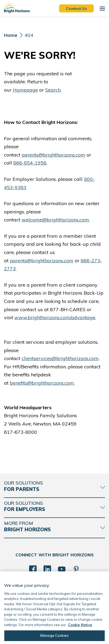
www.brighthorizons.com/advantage (55, 317)
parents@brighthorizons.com (53, 155)
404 (29, 35)
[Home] (11, 37)
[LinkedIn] (47, 569)
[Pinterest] (76, 569)
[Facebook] (33, 569)
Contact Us (76, 8)
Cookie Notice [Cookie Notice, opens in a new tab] (80, 625)
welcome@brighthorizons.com (55, 220)
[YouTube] (62, 569)
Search (53, 90)
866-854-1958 (30, 163)
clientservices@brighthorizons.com (60, 358)
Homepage (25, 90)
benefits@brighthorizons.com (42, 383)
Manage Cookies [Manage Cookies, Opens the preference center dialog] (54, 635)
